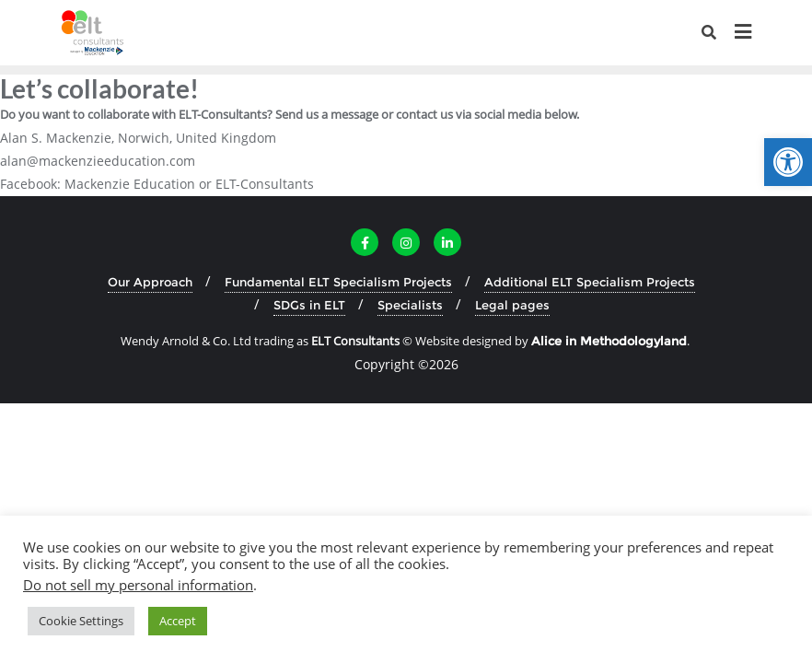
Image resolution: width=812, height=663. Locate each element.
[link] (788, 162)
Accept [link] (178, 621)
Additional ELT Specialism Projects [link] (590, 282)
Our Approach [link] (150, 282)
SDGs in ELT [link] (309, 305)
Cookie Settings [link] (81, 621)
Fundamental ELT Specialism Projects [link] (338, 282)
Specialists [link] (410, 305)
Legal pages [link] (512, 305)
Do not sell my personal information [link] (138, 585)
